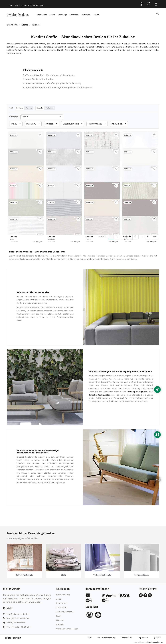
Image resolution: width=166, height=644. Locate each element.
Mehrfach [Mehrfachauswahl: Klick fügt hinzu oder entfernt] (50, 108)
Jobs (59, 599)
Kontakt (60, 625)
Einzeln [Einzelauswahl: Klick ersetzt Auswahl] (40, 108)
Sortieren (14, 117)
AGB (90, 638)
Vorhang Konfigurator (137, 392)
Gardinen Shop (63, 595)
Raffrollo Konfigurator (99, 395)
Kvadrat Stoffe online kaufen (38, 79)
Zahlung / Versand (65, 612)
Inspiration (61, 603)
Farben (29, 108)
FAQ (58, 616)
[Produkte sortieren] (42, 117)
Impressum (143, 638)
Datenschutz (127, 638)
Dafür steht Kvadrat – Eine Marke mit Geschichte (49, 75)
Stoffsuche (61, 607)
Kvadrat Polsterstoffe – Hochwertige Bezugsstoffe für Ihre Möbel (58, 87)
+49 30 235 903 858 (35, 6)
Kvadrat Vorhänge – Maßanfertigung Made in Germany (52, 83)
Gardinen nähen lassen (67, 629)
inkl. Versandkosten (155, 642)
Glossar (60, 620)
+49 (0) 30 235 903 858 (18, 618)
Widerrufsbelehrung (106, 638)
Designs (20, 108)
